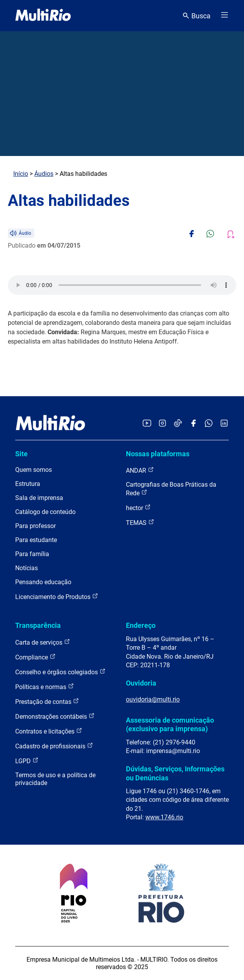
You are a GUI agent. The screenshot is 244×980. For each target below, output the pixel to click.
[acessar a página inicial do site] (43, 16)
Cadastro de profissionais (54, 746)
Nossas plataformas (158, 454)
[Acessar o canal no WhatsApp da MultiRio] (209, 424)
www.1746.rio (164, 817)
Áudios (44, 174)
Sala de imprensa (39, 498)
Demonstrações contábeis (55, 716)
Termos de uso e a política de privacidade (55, 779)
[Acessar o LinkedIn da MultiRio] (224, 424)
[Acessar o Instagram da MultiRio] (162, 424)
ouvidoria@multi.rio (153, 699)
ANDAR (140, 470)
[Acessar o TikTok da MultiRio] (178, 424)
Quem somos (34, 470)
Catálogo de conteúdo (45, 512)
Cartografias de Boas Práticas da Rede (171, 489)
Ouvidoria (141, 683)
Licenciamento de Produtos (57, 596)
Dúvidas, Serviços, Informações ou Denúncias (175, 773)
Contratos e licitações (49, 731)
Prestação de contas (47, 701)
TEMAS (140, 522)
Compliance (35, 657)
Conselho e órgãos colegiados (60, 672)
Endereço (141, 625)
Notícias (27, 568)
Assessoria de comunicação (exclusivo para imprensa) (170, 724)
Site (21, 454)
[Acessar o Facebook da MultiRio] (193, 424)
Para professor (35, 526)
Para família (32, 554)
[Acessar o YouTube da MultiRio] (147, 424)
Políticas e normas (45, 687)
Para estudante (36, 540)
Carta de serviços (43, 642)
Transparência (38, 625)
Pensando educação (43, 582)
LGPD (27, 761)
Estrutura (28, 484)
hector (138, 508)
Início (21, 174)
